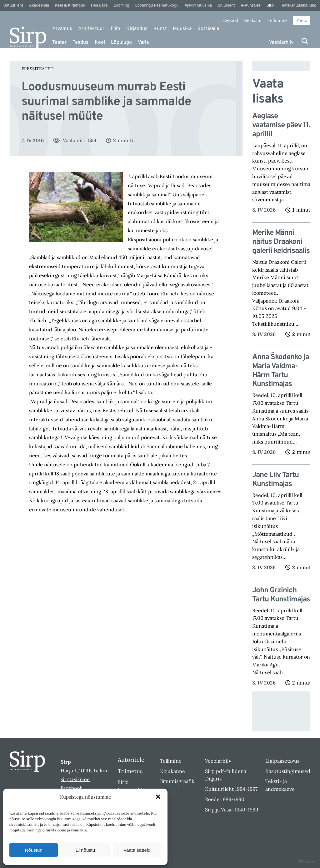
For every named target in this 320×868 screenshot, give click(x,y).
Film (115, 29)
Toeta (302, 20)
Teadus (80, 43)
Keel (100, 43)
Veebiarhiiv (281, 43)
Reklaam (253, 20)
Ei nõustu (85, 850)
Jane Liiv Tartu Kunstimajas (275, 480)
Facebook (72, 788)
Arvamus (62, 29)
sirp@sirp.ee (75, 779)
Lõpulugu (121, 43)
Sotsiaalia (208, 29)
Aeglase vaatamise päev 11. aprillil (281, 125)
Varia (143, 43)
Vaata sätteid (137, 850)
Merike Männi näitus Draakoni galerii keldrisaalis (281, 242)
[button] (158, 797)
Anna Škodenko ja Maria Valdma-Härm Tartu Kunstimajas (281, 371)
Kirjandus (137, 29)
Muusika (182, 29)
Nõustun (34, 850)
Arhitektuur (91, 29)
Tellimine (277, 20)
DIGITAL (306, 862)
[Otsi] (305, 41)
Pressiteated (37, 69)
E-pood (231, 20)
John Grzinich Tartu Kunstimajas (281, 595)
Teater (59, 43)
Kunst (160, 29)
